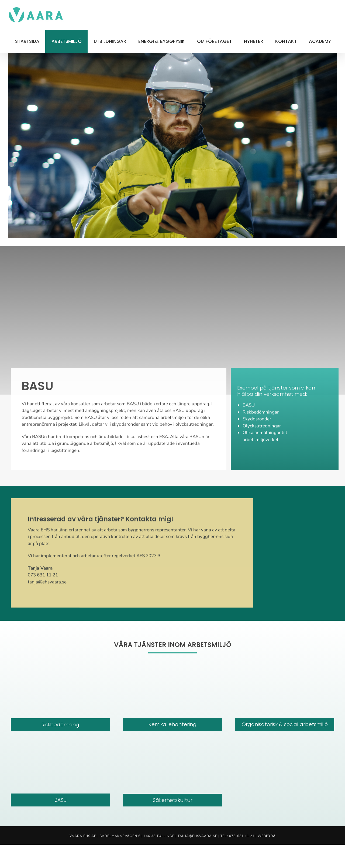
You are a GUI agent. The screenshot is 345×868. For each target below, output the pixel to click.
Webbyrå (267, 836)
